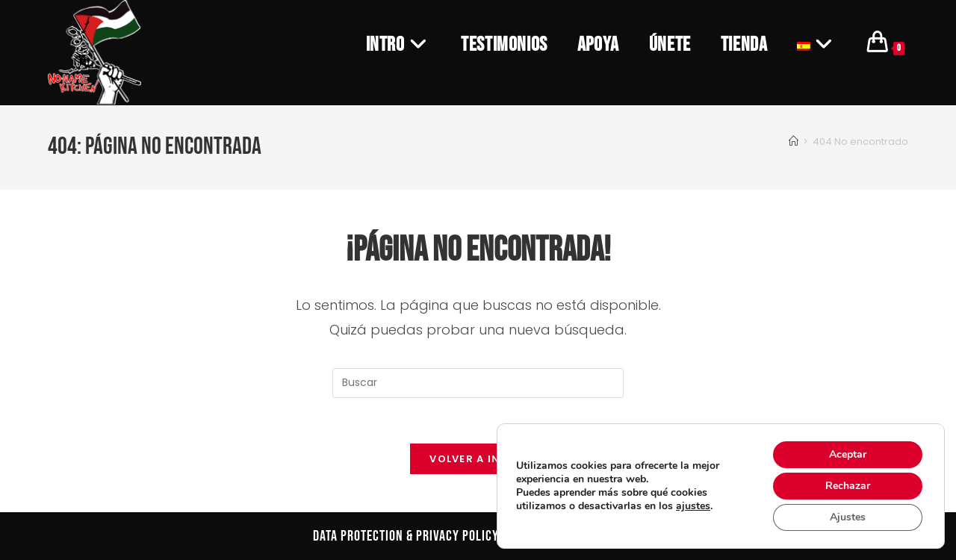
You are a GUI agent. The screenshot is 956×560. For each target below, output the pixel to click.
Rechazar (848, 486)
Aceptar (848, 454)
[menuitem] (817, 45)
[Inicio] (794, 141)
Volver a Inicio (478, 459)
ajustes (693, 506)
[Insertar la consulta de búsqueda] (478, 383)
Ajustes (848, 517)
